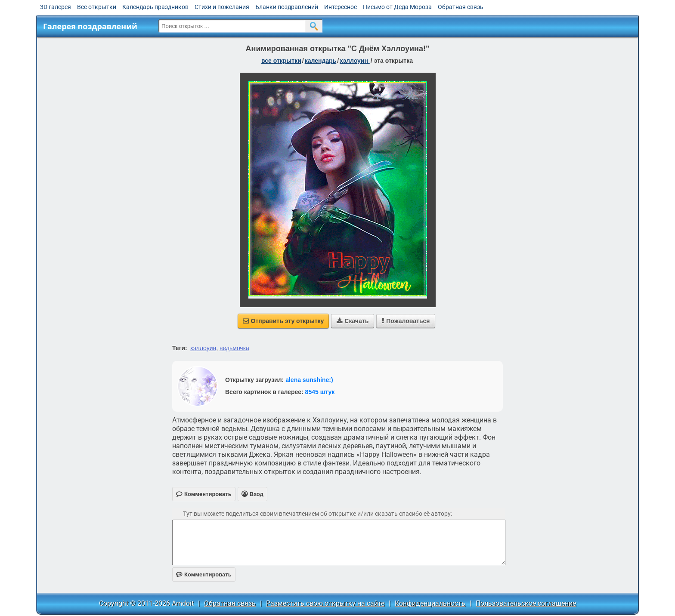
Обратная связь (461, 7)
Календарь (321, 61)
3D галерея (56, 7)
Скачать (353, 321)
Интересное (341, 7)
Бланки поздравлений (287, 7)
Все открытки (97, 7)
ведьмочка (234, 348)
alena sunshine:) (309, 380)
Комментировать (204, 574)
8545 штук (320, 392)
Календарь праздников (155, 7)
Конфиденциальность (430, 603)
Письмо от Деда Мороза (397, 7)
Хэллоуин (355, 61)
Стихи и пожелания (222, 7)
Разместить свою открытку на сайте (325, 603)
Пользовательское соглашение (526, 603)
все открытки (281, 61)
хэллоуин (203, 348)
